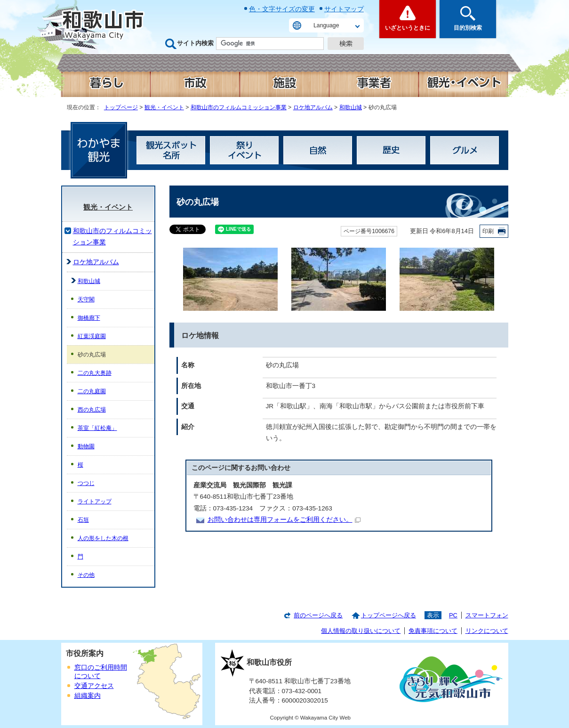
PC (453, 615)
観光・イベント (164, 107)
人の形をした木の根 (103, 538)
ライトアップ (95, 502)
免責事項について (433, 631)
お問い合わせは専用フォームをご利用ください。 (284, 520)
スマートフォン (487, 615)
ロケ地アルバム (313, 107)
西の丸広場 (92, 410)
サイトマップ (344, 9)
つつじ (86, 483)
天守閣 (86, 299)
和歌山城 (351, 107)
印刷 (488, 231)
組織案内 (88, 696)
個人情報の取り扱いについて (361, 631)
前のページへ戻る (318, 615)
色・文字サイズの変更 (282, 9)
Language (326, 25)
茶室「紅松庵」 (97, 428)
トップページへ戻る (389, 615)
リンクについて (487, 631)
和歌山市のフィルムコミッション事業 (239, 107)
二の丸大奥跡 (95, 373)
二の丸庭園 (92, 391)
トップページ (121, 107)
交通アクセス (94, 686)
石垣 (83, 520)
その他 (86, 575)
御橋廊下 (89, 318)
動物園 (86, 446)
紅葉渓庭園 (92, 336)
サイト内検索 (195, 43)
